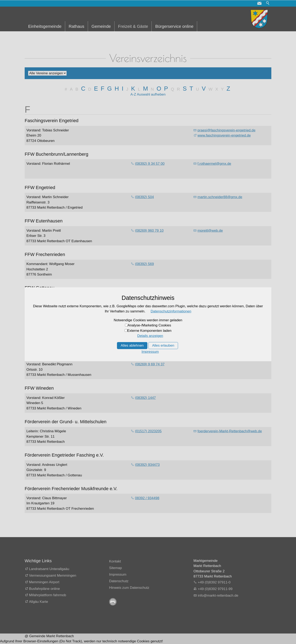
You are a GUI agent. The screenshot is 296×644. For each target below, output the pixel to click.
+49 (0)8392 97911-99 (215, 589)
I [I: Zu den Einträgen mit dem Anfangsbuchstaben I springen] (123, 89)
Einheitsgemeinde (45, 26)
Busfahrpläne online (44, 589)
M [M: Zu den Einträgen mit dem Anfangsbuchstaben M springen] (146, 89)
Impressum (118, 574)
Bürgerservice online (174, 26)
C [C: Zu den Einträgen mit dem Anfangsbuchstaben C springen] (83, 89)
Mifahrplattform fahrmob (47, 595)
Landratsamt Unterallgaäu (49, 569)
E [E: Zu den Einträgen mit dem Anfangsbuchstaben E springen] (96, 89)
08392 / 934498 (147, 498)
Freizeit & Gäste (133, 26)
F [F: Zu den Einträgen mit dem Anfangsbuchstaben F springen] (103, 89)
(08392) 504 (145, 197)
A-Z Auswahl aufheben (148, 94)
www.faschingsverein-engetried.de (224, 135)
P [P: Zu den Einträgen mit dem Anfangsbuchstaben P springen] (166, 89)
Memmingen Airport (44, 582)
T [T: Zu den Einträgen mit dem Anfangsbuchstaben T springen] (191, 89)
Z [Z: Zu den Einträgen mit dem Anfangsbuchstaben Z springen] (228, 89)
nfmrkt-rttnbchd (218, 595)
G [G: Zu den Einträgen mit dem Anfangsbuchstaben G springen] (109, 89)
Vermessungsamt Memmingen (53, 576)
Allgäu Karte (39, 602)
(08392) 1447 (145, 398)
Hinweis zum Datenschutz (129, 588)
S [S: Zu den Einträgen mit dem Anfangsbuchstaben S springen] (185, 89)
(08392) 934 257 (148, 331)
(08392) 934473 (147, 465)
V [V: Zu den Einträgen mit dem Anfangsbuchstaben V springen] (204, 89)
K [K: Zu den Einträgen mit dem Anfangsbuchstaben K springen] (133, 89)
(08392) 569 (145, 264)
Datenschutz (119, 581)
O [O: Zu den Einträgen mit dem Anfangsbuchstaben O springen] (159, 89)
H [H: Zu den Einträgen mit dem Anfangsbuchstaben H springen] (117, 89)
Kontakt (115, 561)
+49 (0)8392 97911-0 (214, 582)
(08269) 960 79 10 (149, 231)
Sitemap (116, 568)
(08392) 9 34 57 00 (150, 164)
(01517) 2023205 (148, 431)
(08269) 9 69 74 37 (150, 364)
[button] (259, 3)
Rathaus (76, 26)
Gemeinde (101, 26)
